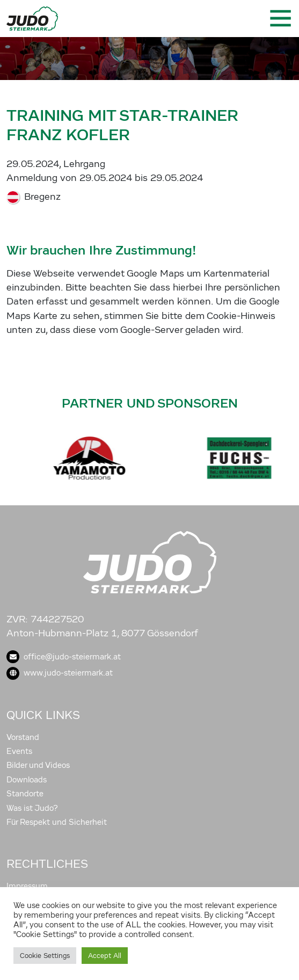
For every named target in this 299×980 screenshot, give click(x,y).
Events (19, 751)
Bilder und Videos (38, 765)
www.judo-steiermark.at (60, 673)
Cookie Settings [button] (45, 956)
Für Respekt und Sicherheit (57, 822)
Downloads (27, 780)
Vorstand (23, 737)
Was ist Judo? (32, 808)
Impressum (27, 886)
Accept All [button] (105, 956)
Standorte (25, 794)
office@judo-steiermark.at (64, 657)
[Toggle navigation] (280, 18)
